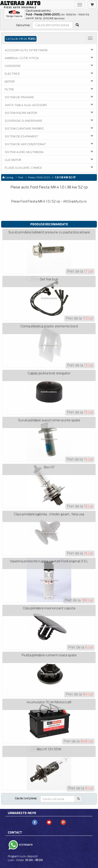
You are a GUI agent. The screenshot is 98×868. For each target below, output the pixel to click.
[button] (14, 14)
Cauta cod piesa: (26, 798)
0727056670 (26, 845)
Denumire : (24, 25)
